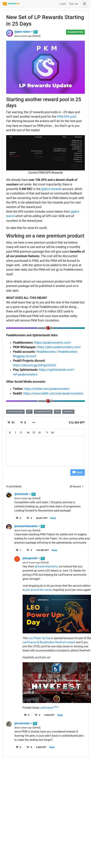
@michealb (23, 494)
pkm (57, 412)
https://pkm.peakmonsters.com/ (59, 347)
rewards (68, 412)
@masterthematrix (27, 526)
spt (29, 412)
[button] (84, 4)
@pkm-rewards (51, 189)
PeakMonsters (75, 32)
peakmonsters (43, 412)
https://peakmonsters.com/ (53, 343)
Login (63, 4)
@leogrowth (31, 558)
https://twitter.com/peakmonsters (47, 389)
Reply (78, 472)
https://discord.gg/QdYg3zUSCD (35, 365)
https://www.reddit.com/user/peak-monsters (53, 393)
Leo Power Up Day (39, 638)
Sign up (73, 4)
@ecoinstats (23, 723)
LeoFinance (49, 708)
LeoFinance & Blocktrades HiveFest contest (49, 642)
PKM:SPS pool (66, 117)
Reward (76, 487)
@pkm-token (24, 32)
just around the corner (39, 590)
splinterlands (15, 412)
